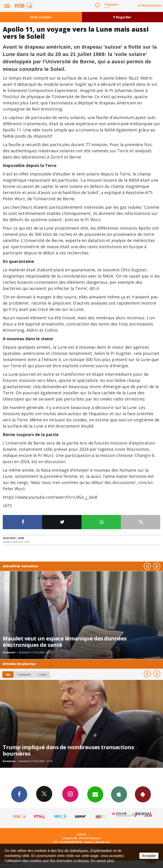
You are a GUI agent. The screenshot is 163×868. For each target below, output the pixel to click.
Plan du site (102, 842)
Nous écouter (152, 5)
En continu (41, 17)
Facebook (19, 794)
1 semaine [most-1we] (24, 675)
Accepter (149, 856)
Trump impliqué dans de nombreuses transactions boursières (68, 750)
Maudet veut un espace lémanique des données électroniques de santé (65, 642)
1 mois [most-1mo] (42, 675)
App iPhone (119, 794)
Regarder (122, 17)
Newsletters (95, 794)
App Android (143, 794)
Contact (89, 842)
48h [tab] (8, 675)
